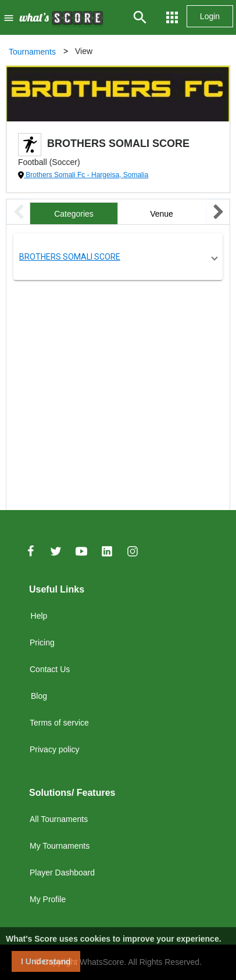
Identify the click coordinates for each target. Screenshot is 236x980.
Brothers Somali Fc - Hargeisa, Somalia (86, 175)
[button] (118, 257)
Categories (74, 214)
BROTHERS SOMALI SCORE (70, 257)
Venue (162, 214)
